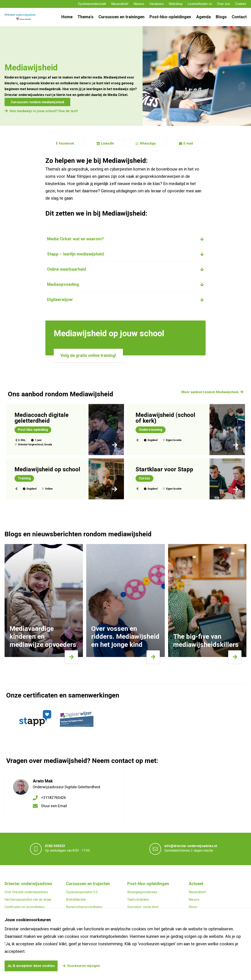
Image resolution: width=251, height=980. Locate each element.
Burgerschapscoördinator (84, 907)
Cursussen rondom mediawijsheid (37, 102)
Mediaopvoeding (63, 284)
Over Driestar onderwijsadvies (26, 892)
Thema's (85, 17)
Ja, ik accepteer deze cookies (31, 966)
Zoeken (241, 4)
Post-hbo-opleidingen (170, 17)
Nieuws (139, 4)
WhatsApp (146, 144)
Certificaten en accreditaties (25, 907)
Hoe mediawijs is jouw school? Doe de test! (44, 111)
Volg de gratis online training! (88, 356)
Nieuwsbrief (120, 4)
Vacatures (156, 4)
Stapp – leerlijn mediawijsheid (75, 254)
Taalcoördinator (138, 900)
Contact (239, 17)
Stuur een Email (54, 806)
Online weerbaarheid (67, 269)
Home (67, 17)
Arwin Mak (43, 781)
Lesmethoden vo (200, 4)
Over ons (224, 4)
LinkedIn (105, 144)
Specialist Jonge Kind (143, 907)
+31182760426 (53, 798)
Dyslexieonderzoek (92, 4)
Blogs (221, 17)
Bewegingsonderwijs (142, 892)
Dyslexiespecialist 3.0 (82, 892)
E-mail (186, 144)
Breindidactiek (76, 900)
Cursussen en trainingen (121, 17)
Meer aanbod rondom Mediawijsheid (210, 392)
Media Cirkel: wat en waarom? (75, 239)
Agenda (203, 17)
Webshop (176, 4)
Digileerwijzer (60, 300)
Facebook (65, 144)
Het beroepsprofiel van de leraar (28, 900)
